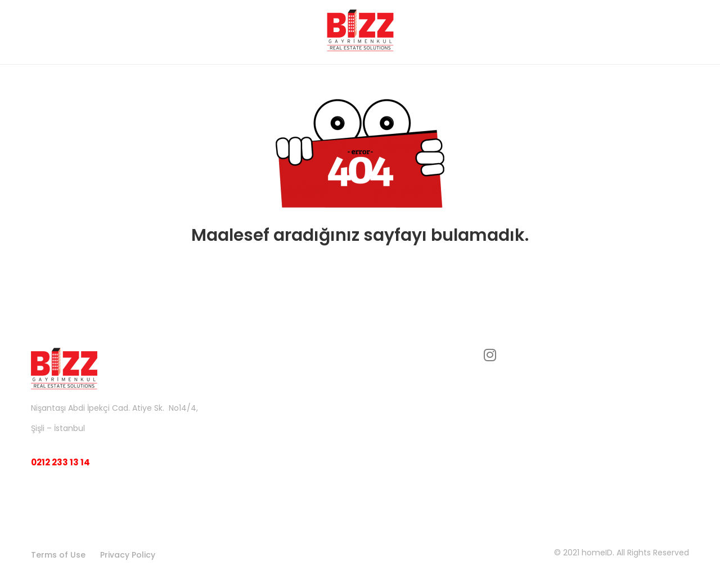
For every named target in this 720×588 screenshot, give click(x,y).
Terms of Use (58, 555)
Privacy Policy (128, 555)
